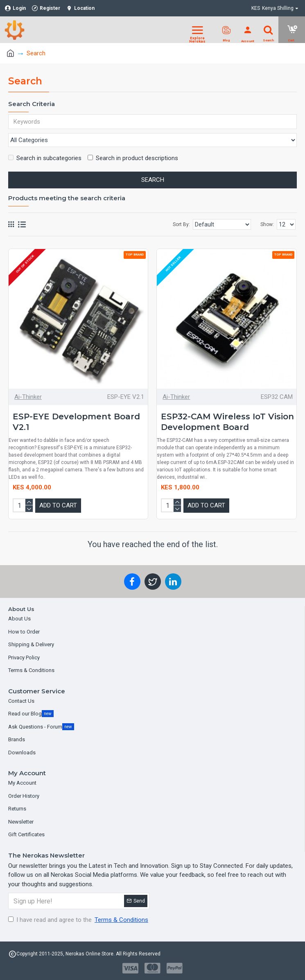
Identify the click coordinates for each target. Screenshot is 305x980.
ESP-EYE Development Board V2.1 (76, 423)
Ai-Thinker (28, 397)
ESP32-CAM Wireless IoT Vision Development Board (227, 423)
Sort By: (181, 225)
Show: (267, 225)
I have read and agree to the (79, 920)
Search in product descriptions (133, 159)
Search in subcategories (45, 159)
